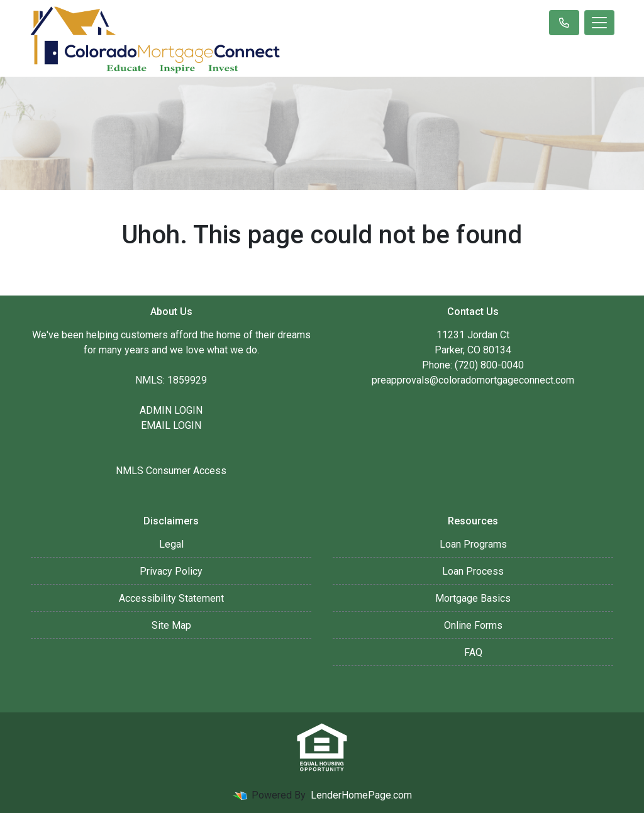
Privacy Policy (171, 571)
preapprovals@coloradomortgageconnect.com (473, 380)
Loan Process (473, 571)
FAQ (473, 652)
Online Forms (473, 625)
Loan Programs (473, 544)
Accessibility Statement (171, 598)
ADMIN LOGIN (171, 410)
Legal (171, 544)
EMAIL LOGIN (171, 425)
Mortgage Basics (473, 598)
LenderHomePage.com (361, 795)
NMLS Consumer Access (171, 471)
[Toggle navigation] (599, 23)
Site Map (171, 625)
